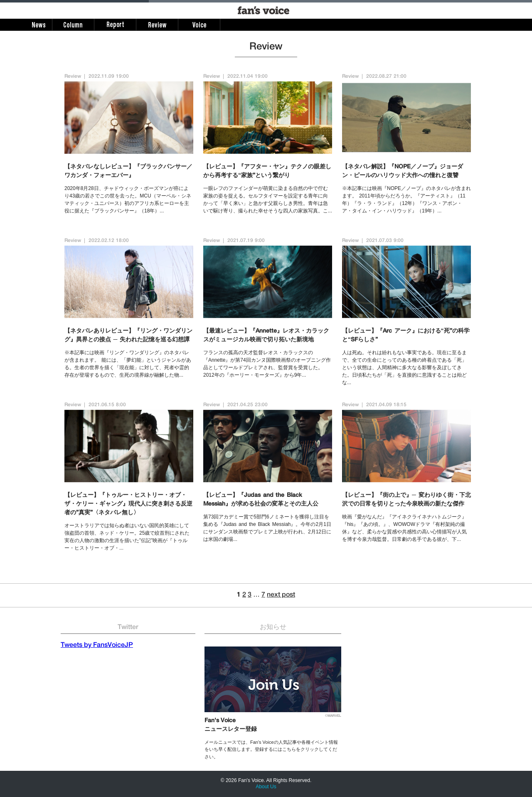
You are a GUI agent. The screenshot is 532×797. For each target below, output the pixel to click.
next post (281, 595)
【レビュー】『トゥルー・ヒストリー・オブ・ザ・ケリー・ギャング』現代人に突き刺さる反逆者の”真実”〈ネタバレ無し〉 (128, 504)
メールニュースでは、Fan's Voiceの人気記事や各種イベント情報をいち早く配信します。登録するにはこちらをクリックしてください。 (271, 749)
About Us (266, 787)
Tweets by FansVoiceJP (97, 646)
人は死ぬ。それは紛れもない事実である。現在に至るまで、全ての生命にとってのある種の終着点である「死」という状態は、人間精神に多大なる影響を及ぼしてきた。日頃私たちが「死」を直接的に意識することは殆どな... (404, 368)
